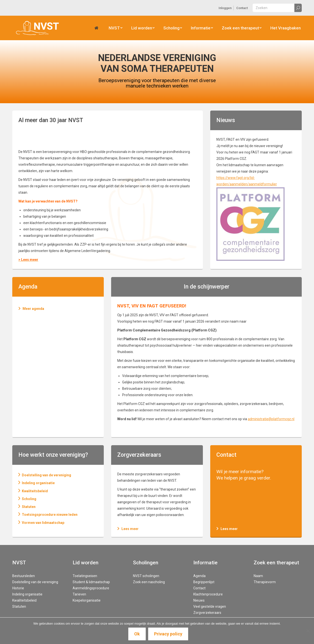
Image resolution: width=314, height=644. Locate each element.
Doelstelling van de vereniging (35, 582)
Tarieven (79, 594)
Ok (137, 634)
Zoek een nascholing (149, 582)
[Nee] (308, 631)
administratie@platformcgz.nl (271, 419)
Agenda (199, 576)
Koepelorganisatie (87, 600)
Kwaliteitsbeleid (24, 600)
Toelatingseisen (85, 576)
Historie (18, 588)
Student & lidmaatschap (91, 582)
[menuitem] (225, 8)
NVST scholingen (146, 576)
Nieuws (199, 600)
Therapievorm (265, 582)
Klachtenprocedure (208, 594)
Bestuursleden (24, 576)
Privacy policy (168, 634)
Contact (226, 455)
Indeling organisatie (27, 594)
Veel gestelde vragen (210, 606)
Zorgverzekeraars (207, 613)
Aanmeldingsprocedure (91, 588)
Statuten (19, 606)
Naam (258, 576)
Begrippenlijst (204, 582)
